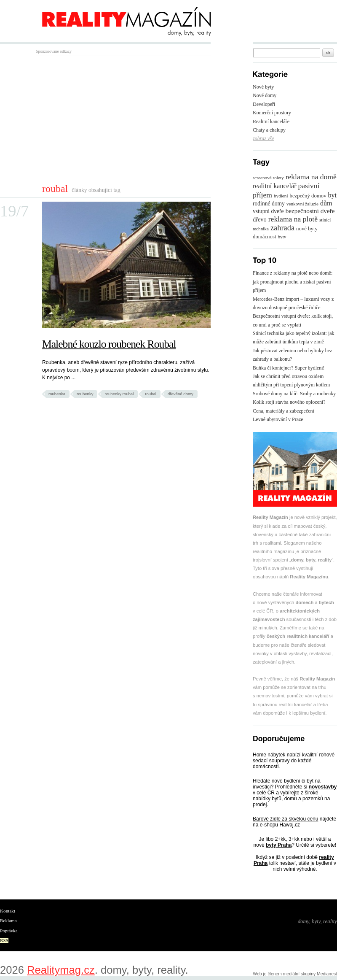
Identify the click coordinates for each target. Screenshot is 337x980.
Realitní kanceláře (271, 121)
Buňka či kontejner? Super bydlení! (289, 368)
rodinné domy (269, 204)
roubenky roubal (119, 394)
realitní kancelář (275, 186)
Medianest (327, 974)
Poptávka (9, 931)
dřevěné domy (181, 394)
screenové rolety (268, 178)
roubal (151, 394)
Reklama (8, 921)
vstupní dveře (268, 211)
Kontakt (8, 911)
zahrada (282, 228)
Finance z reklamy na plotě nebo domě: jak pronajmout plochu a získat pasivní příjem (293, 282)
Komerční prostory (272, 113)
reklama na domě (311, 177)
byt (332, 195)
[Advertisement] (107, 119)
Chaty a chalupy (269, 130)
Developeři (264, 104)
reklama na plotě (293, 219)
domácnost (264, 237)
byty (282, 237)
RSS (4, 940)
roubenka (57, 394)
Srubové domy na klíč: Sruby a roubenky (294, 394)
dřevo (260, 219)
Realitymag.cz (61, 970)
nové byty (307, 229)
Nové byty (263, 87)
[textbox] (287, 53)
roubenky (85, 394)
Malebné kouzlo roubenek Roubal (109, 344)
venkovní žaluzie (302, 204)
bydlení (281, 196)
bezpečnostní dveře (310, 211)
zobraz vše (263, 138)
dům (326, 203)
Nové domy (265, 95)
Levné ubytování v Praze (278, 419)
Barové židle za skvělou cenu (285, 819)
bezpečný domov (308, 196)
